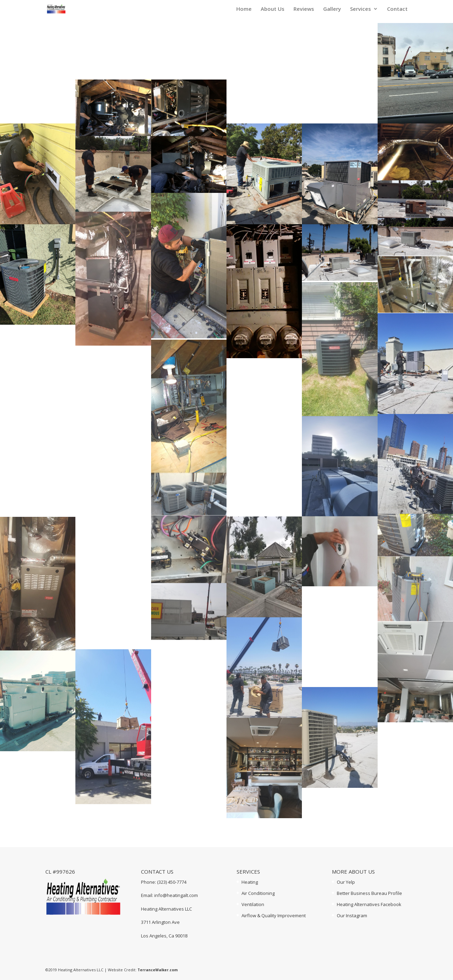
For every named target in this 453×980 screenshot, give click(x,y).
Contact (397, 9)
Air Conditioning (258, 893)
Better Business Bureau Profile (369, 893)
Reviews (304, 9)
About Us (273, 9)
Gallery (332, 9)
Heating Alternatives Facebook (369, 904)
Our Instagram (352, 915)
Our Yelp (346, 882)
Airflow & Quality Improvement (274, 915)
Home (244, 9)
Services (361, 9)
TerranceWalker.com (158, 970)
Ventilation (253, 904)
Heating (250, 882)
